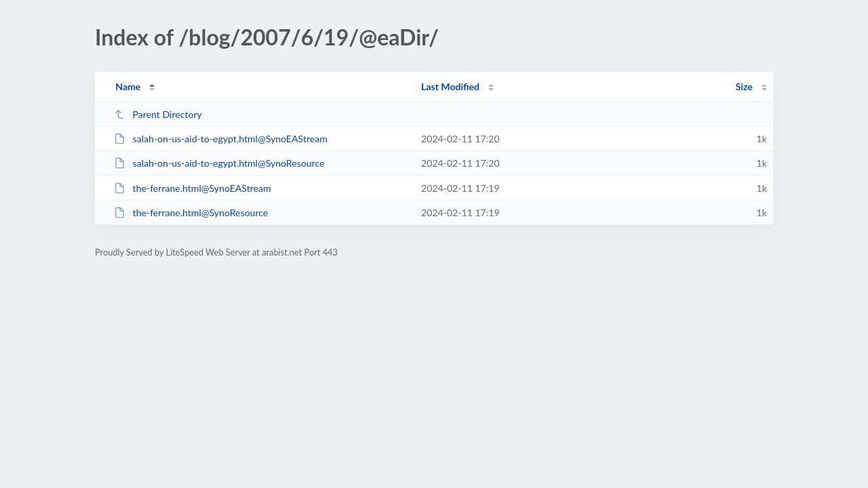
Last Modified (450, 86)
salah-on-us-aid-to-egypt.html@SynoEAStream (221, 139)
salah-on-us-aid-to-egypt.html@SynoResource (219, 163)
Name (128, 86)
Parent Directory (158, 114)
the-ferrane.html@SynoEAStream (192, 188)
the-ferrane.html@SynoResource (191, 212)
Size (744, 86)
